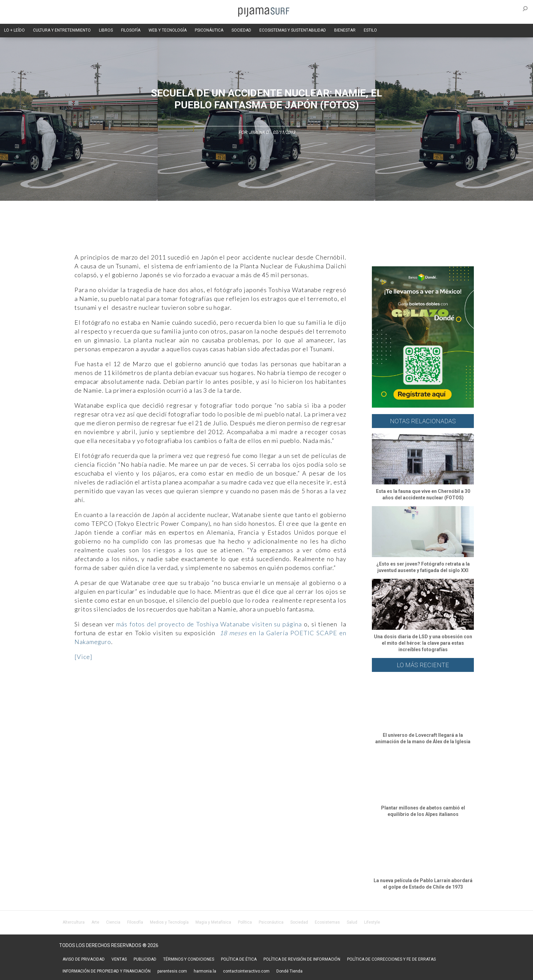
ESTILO (370, 30)
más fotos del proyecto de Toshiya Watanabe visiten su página (208, 624)
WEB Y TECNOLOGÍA (168, 30)
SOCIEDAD (241, 30)
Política (245, 922)
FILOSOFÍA (131, 30)
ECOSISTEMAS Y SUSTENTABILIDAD (293, 30)
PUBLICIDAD (145, 959)
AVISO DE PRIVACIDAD (84, 959)
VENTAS (119, 959)
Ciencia (113, 922)
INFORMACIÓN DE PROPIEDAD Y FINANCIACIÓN (107, 971)
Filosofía (135, 922)
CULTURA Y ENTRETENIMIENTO (62, 30)
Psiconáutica (271, 922)
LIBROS (106, 30)
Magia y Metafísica (213, 922)
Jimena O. (259, 132)
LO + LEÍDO (14, 30)
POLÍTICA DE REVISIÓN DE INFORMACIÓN (302, 959)
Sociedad (299, 922)
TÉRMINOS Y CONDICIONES (189, 959)
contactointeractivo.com (246, 971)
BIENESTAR (345, 30)
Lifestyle (372, 922)
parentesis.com (172, 971)
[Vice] (83, 657)
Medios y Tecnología (169, 922)
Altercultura (74, 922)
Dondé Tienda (289, 971)
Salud (352, 922)
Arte (95, 922)
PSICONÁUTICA (209, 30)
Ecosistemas (327, 922)
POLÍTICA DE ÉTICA (239, 959)
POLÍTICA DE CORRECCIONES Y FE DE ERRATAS (391, 959)
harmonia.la (205, 971)
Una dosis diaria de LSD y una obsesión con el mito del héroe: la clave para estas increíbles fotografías (423, 643)
